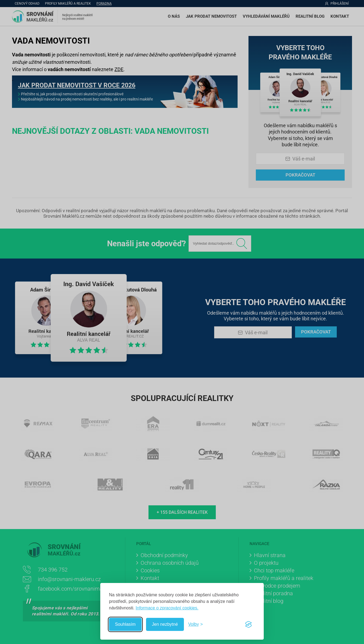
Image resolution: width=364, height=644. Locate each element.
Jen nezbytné (165, 624)
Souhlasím (125, 624)
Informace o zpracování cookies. (167, 608)
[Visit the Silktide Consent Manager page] (248, 624)
